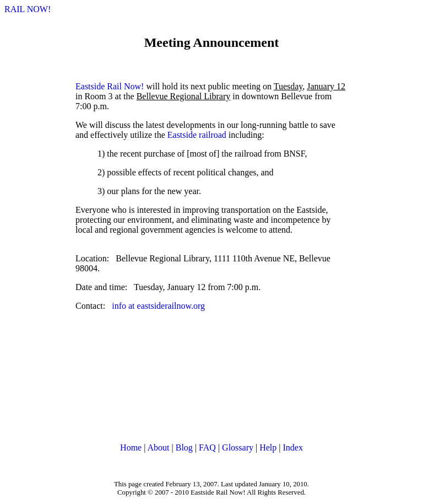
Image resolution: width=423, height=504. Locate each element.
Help (268, 447)
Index (292, 447)
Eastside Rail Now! (110, 86)
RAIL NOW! (28, 9)
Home (131, 447)
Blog (184, 447)
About (159, 447)
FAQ (207, 447)
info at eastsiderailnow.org (158, 306)
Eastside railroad (197, 135)
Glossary (238, 447)
